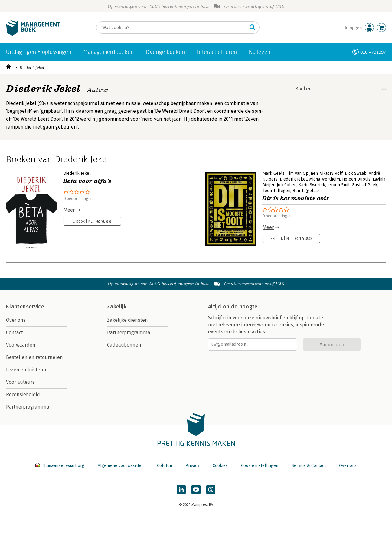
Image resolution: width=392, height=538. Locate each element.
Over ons (16, 320)
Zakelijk (117, 307)
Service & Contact (309, 466)
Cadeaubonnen (124, 345)
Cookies (220, 466)
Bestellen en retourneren (34, 357)
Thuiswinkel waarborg (60, 466)
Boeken (304, 89)
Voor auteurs (20, 382)
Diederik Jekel (32, 68)
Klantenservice (25, 307)
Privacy (192, 466)
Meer (69, 210)
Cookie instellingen (260, 466)
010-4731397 (373, 52)
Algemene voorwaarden (121, 466)
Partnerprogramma (28, 407)
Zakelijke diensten (127, 320)
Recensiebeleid (23, 395)
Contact (15, 333)
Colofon (165, 466)
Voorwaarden (21, 345)
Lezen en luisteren (27, 370)
